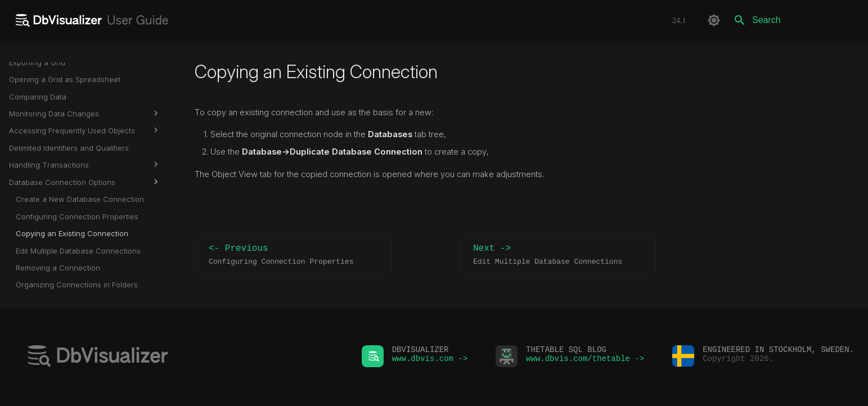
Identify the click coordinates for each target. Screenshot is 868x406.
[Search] (793, 20)
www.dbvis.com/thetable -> (585, 361)
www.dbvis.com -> (430, 361)
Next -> (557, 255)
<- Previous (293, 255)
